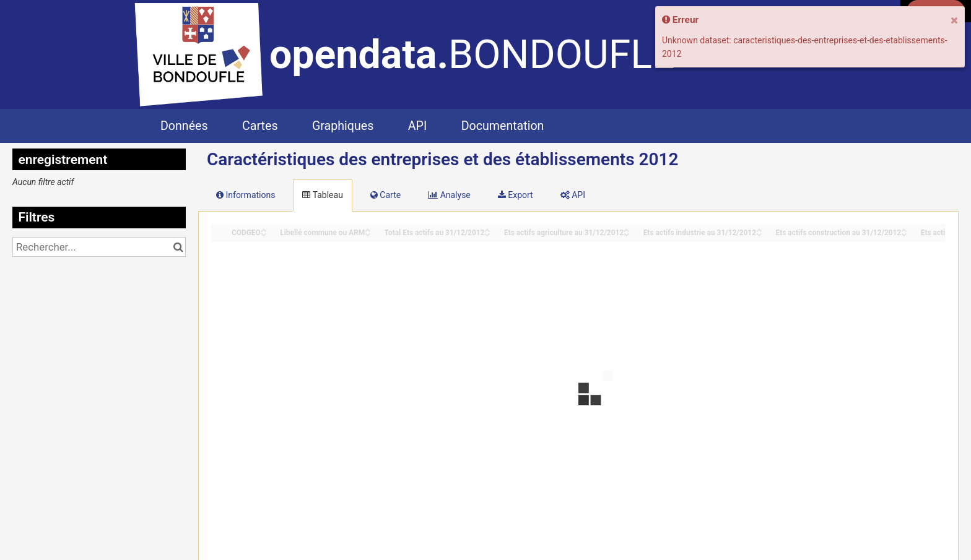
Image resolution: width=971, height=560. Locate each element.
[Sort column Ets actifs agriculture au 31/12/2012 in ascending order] (627, 229)
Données (184, 126)
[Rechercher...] (99, 247)
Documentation (503, 126)
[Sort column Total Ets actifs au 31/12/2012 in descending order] (487, 234)
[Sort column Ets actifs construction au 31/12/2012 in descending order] (904, 234)
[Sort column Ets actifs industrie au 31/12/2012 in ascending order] (759, 229)
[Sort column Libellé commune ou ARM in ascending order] (368, 229)
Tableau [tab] (322, 195)
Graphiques (343, 126)
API (417, 126)
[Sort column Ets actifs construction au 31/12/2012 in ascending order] (904, 229)
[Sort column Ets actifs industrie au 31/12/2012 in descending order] (759, 234)
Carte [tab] (385, 195)
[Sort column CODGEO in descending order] (264, 234)
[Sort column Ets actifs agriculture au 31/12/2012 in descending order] (627, 234)
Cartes (260, 126)
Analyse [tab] (449, 195)
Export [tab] (516, 195)
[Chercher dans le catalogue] (178, 247)
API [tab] (573, 195)
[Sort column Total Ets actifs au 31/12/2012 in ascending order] (487, 229)
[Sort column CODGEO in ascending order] (264, 229)
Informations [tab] (246, 195)
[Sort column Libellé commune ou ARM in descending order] (368, 234)
